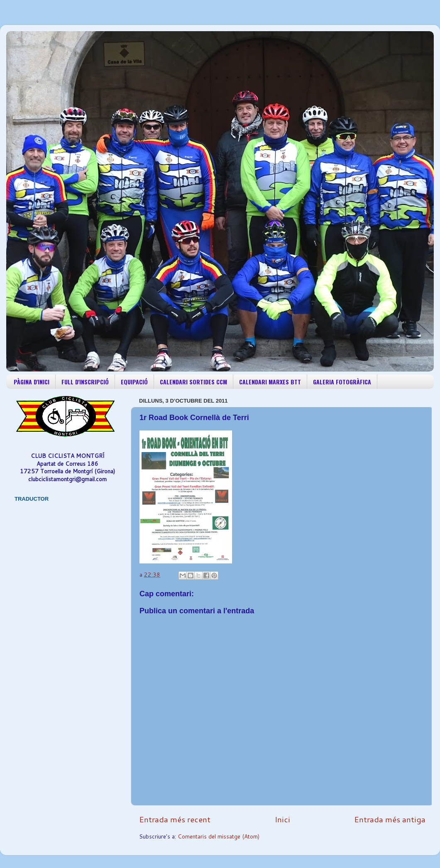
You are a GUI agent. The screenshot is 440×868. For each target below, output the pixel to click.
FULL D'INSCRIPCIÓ (85, 382)
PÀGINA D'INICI (32, 382)
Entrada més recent (175, 819)
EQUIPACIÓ (134, 382)
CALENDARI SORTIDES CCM (193, 382)
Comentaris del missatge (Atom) (219, 836)
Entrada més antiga (390, 819)
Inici (282, 819)
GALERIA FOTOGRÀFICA (342, 382)
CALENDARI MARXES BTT (270, 382)
